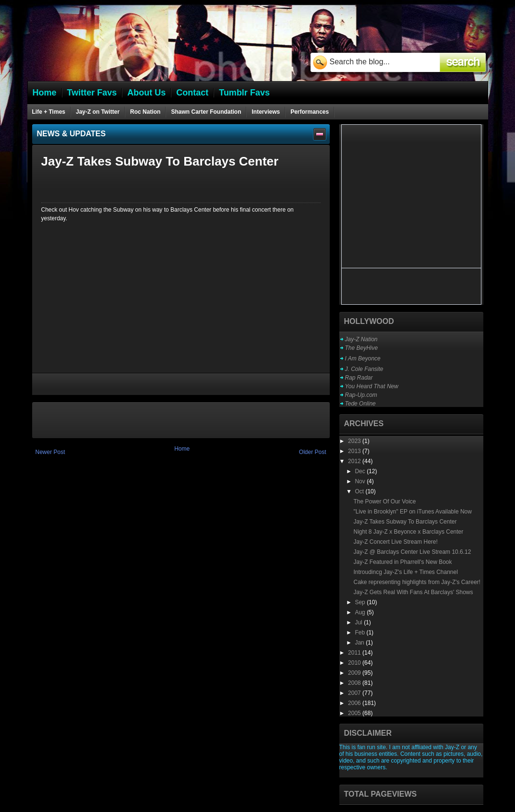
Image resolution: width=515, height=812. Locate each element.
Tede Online (360, 404)
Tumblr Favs (244, 93)
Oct (360, 491)
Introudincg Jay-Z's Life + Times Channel (405, 572)
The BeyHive (362, 348)
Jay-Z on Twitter (98, 112)
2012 (355, 461)
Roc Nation (145, 112)
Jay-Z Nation (361, 339)
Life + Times (49, 112)
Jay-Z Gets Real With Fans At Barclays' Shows (413, 592)
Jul (359, 622)
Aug (361, 612)
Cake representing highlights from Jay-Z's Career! (417, 582)
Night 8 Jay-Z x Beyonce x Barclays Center (408, 532)
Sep (361, 602)
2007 (355, 693)
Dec (361, 471)
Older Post (313, 452)
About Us (146, 93)
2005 (355, 713)
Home (182, 449)
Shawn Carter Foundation (206, 112)
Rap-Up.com (361, 395)
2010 (355, 663)
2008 (355, 683)
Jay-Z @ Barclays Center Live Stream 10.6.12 (412, 552)
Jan (360, 643)
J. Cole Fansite (364, 369)
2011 (355, 653)
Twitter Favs (92, 93)
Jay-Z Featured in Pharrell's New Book (402, 562)
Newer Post (50, 452)
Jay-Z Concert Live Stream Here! (395, 542)
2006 (355, 703)
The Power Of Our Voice (384, 502)
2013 (355, 451)
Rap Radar (359, 378)
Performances (310, 112)
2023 (355, 441)
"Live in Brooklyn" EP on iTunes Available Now (412, 512)
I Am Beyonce (363, 358)
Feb (360, 633)
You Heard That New (372, 386)
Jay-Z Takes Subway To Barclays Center (405, 522)
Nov (361, 481)
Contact (192, 93)
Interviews (266, 112)
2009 (355, 673)
